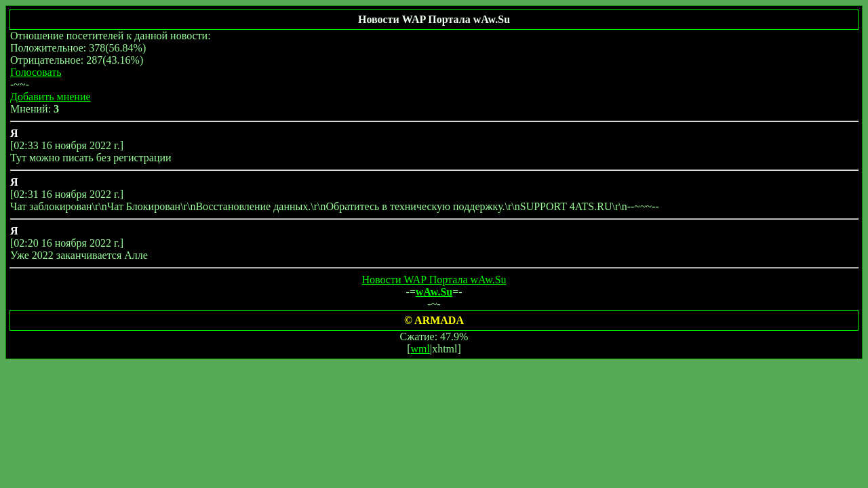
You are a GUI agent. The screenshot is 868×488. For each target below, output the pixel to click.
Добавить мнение (51, 97)
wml (420, 349)
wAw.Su (434, 292)
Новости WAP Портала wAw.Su (434, 280)
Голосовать (36, 72)
